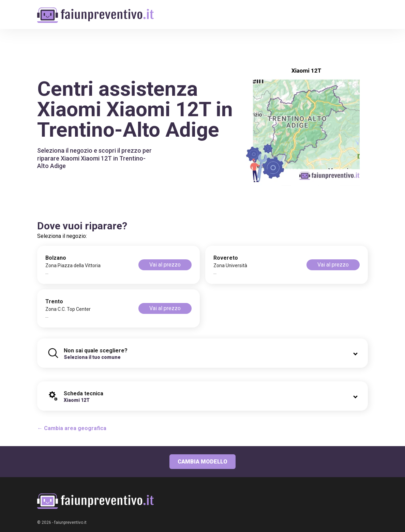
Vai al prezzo (165, 265)
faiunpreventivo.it (70, 522)
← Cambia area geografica (72, 428)
